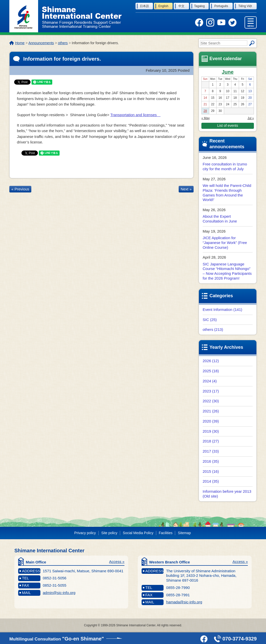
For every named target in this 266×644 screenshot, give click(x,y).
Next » (186, 189)
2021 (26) (211, 411)
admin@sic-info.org (59, 593)
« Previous (20, 189)
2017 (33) (211, 451)
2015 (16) (211, 471)
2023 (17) (211, 391)
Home (20, 43)
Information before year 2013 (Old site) (227, 494)
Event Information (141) (222, 309)
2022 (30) (211, 401)
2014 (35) (211, 481)
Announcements (41, 43)
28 (205, 111)
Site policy (109, 533)
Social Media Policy (138, 533)
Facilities (166, 533)
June (228, 72)
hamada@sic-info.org (184, 602)
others (63, 43)
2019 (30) (211, 431)
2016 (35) (211, 461)
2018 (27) (211, 441)
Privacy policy (85, 533)
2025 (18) (211, 371)
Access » (117, 562)
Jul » (251, 118)
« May (206, 118)
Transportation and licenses (135, 115)
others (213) (213, 329)
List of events (228, 126)
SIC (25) (210, 320)
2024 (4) (210, 381)
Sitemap (184, 533)
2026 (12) (211, 361)
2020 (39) (211, 421)
